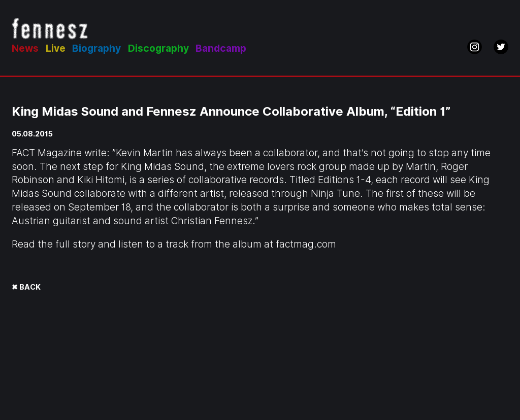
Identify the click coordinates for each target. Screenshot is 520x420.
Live (56, 48)
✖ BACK (26, 287)
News (25, 48)
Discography (158, 48)
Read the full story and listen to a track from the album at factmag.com (174, 244)
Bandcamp (221, 48)
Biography (96, 48)
